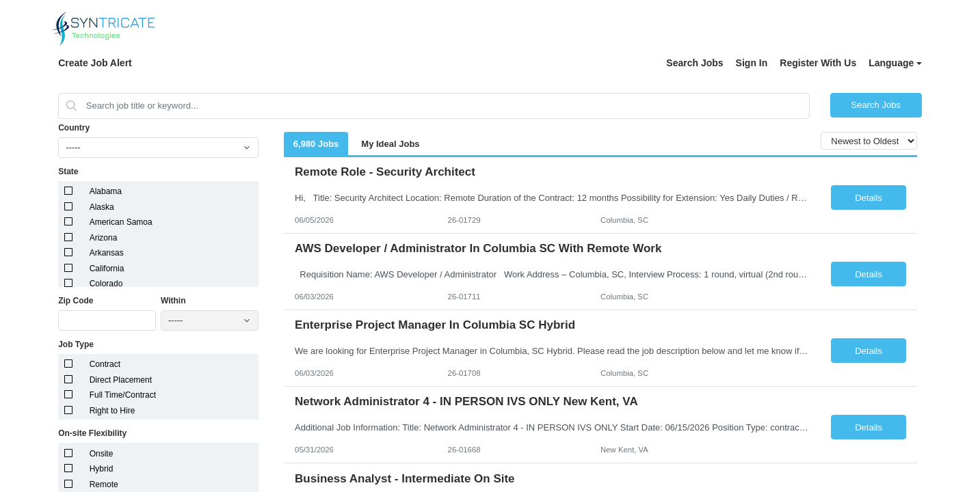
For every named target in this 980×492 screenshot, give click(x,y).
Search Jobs (694, 63)
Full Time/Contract (123, 395)
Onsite (102, 454)
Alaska (102, 207)
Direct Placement (121, 380)
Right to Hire (112, 411)
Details (869, 198)
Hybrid (102, 469)
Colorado (106, 284)
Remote (104, 484)
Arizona (104, 238)
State (68, 172)
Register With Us (818, 63)
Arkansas (107, 253)
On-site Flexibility (92, 433)
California (107, 269)
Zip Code (76, 301)
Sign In (752, 63)
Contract (105, 364)
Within (173, 301)
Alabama (106, 191)
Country (74, 128)
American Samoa (121, 222)
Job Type (76, 344)
